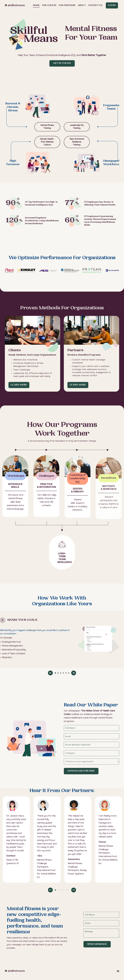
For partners (67, 5)
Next (74, 676)
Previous (50, 676)
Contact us (95, 5)
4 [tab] (63, 676)
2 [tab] (58, 676)
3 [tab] (61, 676)
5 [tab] (66, 676)
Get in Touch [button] (62, 63)
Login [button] (112, 5)
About (82, 5)
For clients (49, 5)
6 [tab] (69, 676)
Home (36, 5)
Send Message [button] (97, 948)
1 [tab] (55, 676)
